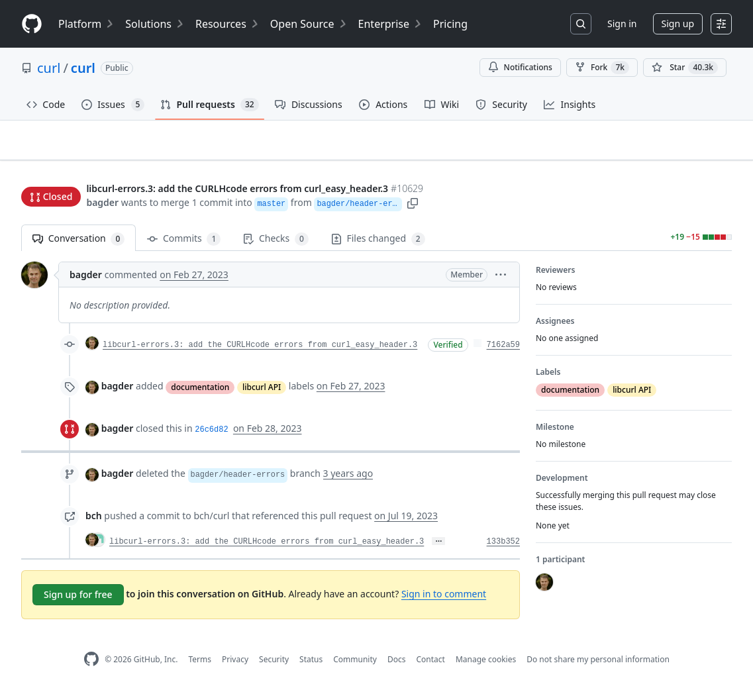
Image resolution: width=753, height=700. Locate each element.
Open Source (309, 24)
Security (274, 665)
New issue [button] (691, 163)
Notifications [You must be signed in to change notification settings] (520, 67)
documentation (200, 392)
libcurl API (262, 392)
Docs (397, 665)
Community (355, 665)
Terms (200, 665)
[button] (425, 204)
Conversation (78, 245)
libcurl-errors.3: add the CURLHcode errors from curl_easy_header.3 (260, 351)
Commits (184, 245)
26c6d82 (211, 436)
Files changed (378, 245)
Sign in (622, 24)
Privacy (235, 665)
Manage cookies (486, 665)
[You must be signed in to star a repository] (685, 68)
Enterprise (390, 24)
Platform (86, 24)
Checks (276, 245)
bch (94, 522)
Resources (227, 24)
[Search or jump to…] (581, 24)
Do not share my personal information (598, 665)
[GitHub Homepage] (91, 665)
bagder (102, 204)
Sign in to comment (444, 600)
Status (311, 665)
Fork (602, 68)
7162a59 (503, 351)
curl (49, 68)
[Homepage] (32, 24)
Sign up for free (78, 600)
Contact (430, 665)
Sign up (678, 24)
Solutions (155, 24)
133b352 (503, 548)
